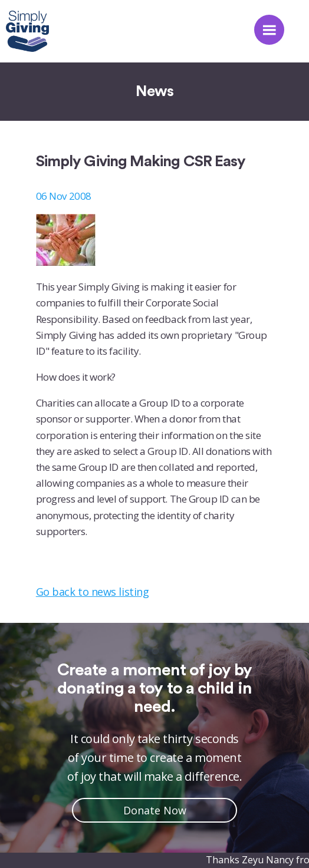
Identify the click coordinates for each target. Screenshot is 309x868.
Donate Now (155, 810)
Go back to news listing (92, 592)
